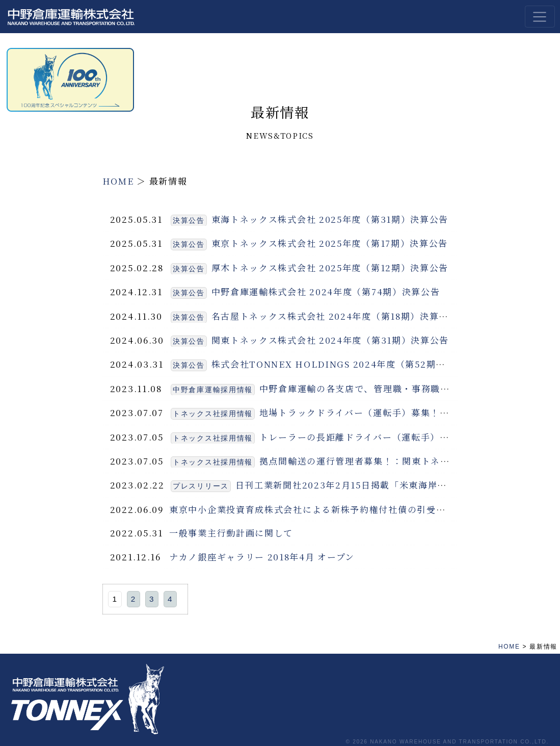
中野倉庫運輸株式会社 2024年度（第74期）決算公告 (326, 291)
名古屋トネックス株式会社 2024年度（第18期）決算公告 (335, 316)
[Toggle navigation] (540, 16)
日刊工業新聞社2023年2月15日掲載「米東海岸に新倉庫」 (360, 485)
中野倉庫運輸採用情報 (213, 390)
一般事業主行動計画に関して (231, 533)
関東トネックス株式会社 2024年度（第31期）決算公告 (330, 340)
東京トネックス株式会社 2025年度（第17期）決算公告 (330, 243)
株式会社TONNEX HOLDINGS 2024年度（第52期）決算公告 (348, 364)
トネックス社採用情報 (213, 414)
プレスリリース (201, 486)
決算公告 (189, 221)
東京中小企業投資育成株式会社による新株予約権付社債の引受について (322, 509)
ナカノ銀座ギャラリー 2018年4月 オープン (262, 557)
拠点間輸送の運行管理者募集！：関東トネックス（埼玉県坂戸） (397, 461)
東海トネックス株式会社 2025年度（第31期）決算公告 (330, 219)
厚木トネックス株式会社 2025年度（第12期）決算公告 (330, 267)
